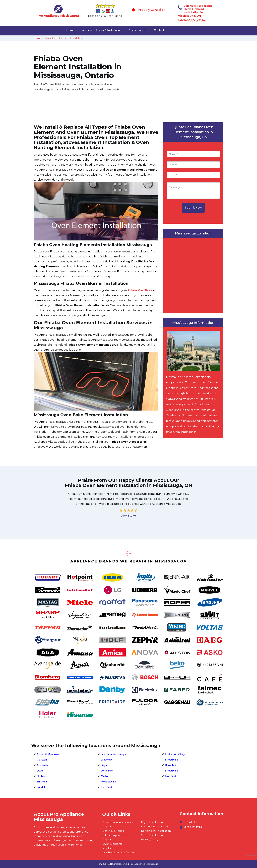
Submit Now (193, 208)
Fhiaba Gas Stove (140, 290)
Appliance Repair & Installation (102, 30)
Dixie (40, 771)
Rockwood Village (175, 754)
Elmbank (42, 776)
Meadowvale (108, 782)
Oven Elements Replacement (113, 846)
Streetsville (172, 760)
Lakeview (106, 760)
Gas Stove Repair (113, 831)
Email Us (190, 822)
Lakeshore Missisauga (113, 754)
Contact (159, 30)
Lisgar (104, 765)
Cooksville (43, 765)
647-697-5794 (192, 20)
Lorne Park (107, 771)
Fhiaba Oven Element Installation (63, 38)
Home (70, 30)
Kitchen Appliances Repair (115, 837)
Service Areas (138, 30)
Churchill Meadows (48, 754)
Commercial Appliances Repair (118, 824)
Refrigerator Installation (156, 831)
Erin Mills (42, 782)
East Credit (171, 776)
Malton (105, 776)
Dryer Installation (152, 822)
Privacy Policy (150, 839)
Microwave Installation (155, 826)
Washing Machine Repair (118, 852)
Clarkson (42, 760)
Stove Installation (152, 835)
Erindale (42, 787)
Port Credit (107, 787)
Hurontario (171, 765)
